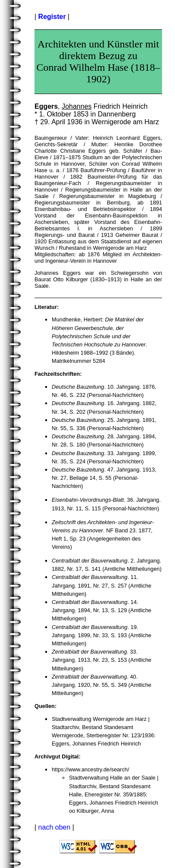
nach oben (55, 827)
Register (52, 17)
